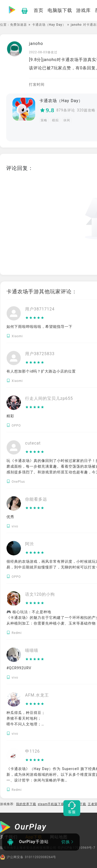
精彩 (10, 416)
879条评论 (66, 110)
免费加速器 (18, 25)
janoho (36, 44)
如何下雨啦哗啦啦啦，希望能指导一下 (39, 327)
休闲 (67, 120)
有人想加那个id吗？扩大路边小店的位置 (41, 371)
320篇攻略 (86, 110)
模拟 (55, 120)
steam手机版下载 (51, 804)
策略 (44, 120)
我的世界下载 (26, 804)
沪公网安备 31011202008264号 (28, 857)
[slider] (40, 318)
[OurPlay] (23, 827)
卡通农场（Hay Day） (49, 25)
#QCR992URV (19, 668)
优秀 (10, 517)
